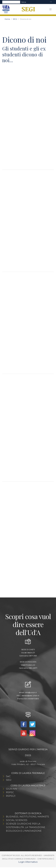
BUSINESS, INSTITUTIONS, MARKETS (27, 817)
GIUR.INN (11, 789)
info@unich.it (31, 692)
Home (7, 19)
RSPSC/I (11, 796)
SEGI (15, 19)
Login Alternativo (28, 862)
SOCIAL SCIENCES (17, 820)
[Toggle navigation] (51, 2)
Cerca (24, 2)
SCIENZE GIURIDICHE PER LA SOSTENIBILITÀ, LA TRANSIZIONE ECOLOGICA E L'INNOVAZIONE (26, 827)
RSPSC (10, 792)
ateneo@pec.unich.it (30, 696)
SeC (8, 776)
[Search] (11, 2)
